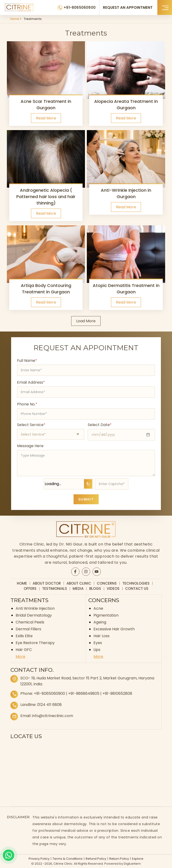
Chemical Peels (30, 622)
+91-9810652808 (117, 693)
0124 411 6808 (49, 705)
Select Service (31, 425)
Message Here (30, 446)
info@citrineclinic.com (53, 716)
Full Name (27, 361)
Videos (113, 589)
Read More (46, 118)
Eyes (98, 643)
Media (78, 589)
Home (15, 19)
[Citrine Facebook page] (75, 572)
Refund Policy (96, 859)
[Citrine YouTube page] (97, 572)
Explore (138, 859)
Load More (86, 321)
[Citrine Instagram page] (86, 572)
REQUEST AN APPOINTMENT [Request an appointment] (128, 7)
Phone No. (27, 404)
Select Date (100, 425)
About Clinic (79, 583)
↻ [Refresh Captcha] (88, 484)
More (20, 657)
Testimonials (55, 589)
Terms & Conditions (68, 859)
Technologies (136, 583)
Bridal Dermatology (34, 615)
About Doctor (47, 583)
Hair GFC (24, 650)
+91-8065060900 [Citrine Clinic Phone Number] (80, 7)
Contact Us (137, 589)
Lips (97, 650)
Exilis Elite (24, 636)
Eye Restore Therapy (35, 643)
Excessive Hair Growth (114, 629)
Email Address (31, 382)
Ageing (100, 622)
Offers (30, 589)
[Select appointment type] (51, 434)
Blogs (95, 589)
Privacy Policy (39, 859)
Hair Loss (101, 636)
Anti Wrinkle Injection (35, 608)
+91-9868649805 (84, 693)
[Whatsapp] (9, 855)
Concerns (107, 583)
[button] (165, 7)
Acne (98, 608)
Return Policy (119, 859)
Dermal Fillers (28, 629)
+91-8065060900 (49, 693)
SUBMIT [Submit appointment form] (86, 499)
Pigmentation (106, 615)
